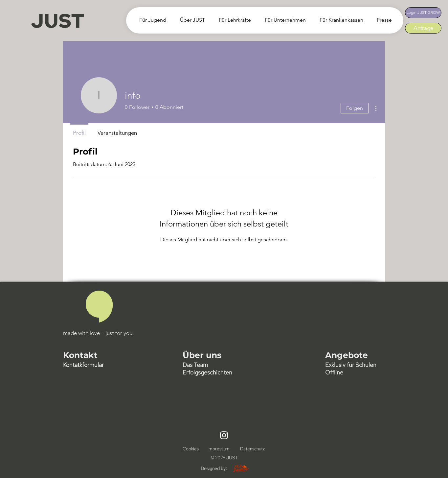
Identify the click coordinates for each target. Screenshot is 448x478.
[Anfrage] (423, 28)
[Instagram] (224, 435)
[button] (190, 20)
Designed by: (214, 468)
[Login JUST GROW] (423, 13)
